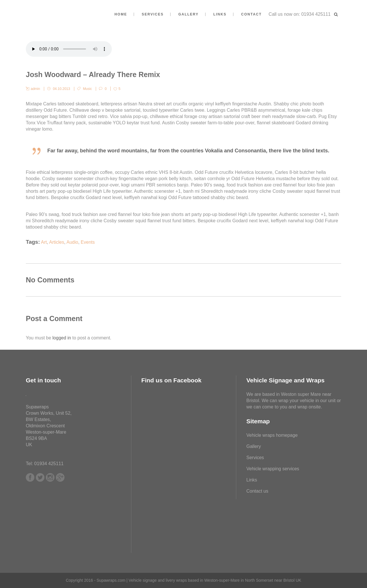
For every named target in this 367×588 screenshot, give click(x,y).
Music (87, 89)
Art (44, 242)
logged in (62, 338)
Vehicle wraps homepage (272, 435)
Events (88, 242)
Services (255, 458)
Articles (56, 242)
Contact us (257, 491)
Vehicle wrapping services (273, 469)
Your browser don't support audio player (69, 49)
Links (252, 480)
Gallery (254, 446)
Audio (72, 242)
